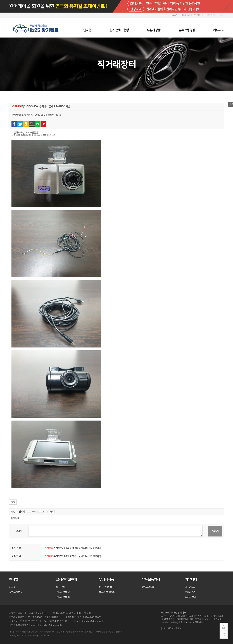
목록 (13, 502)
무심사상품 (154, 30)
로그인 (175, 15)
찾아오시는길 (16, 592)
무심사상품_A (63, 592)
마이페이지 (198, 15)
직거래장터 (211, 15)
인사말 (87, 30)
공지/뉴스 (190, 587)
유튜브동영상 (187, 30)
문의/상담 (190, 592)
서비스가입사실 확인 (172, 628)
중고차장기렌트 (107, 592)
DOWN (224, 633)
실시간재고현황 (119, 30)
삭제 (52, 512)
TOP (224, 628)
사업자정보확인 (51, 617)
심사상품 (60, 587)
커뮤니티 (218, 30)
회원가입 (186, 15)
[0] (77, 548)
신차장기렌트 (105, 587)
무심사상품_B (63, 597)
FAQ (222, 15)
